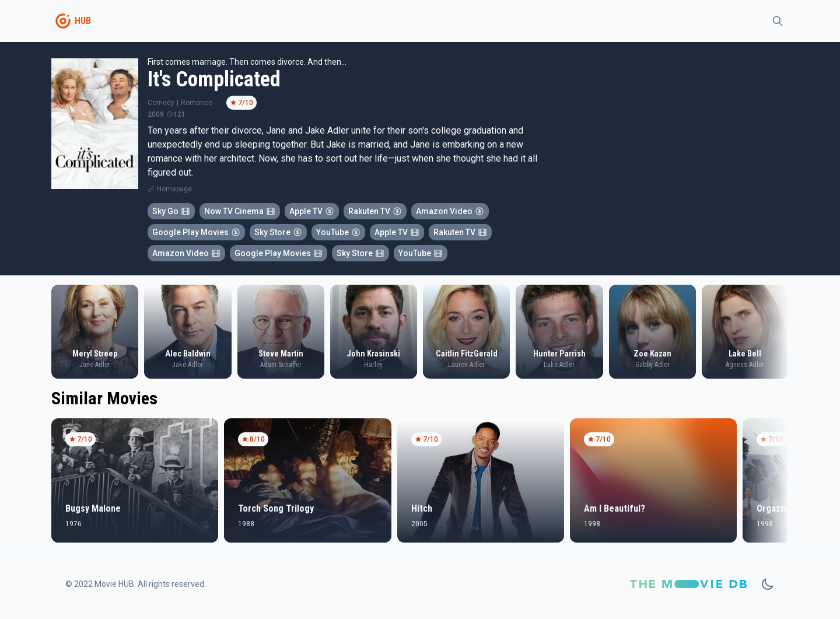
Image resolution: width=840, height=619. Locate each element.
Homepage (174, 189)
